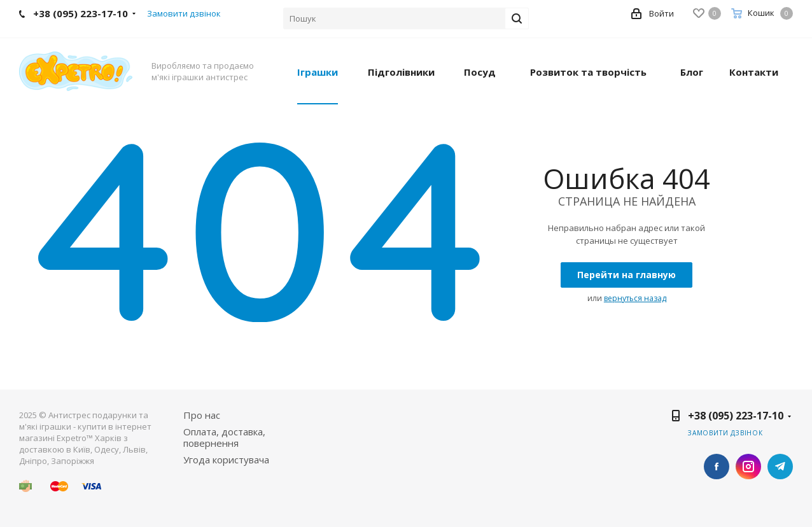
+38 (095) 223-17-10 (736, 416)
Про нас (202, 415)
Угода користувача (226, 460)
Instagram (748, 467)
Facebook (717, 467)
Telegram (780, 467)
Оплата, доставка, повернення (224, 437)
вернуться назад (635, 298)
